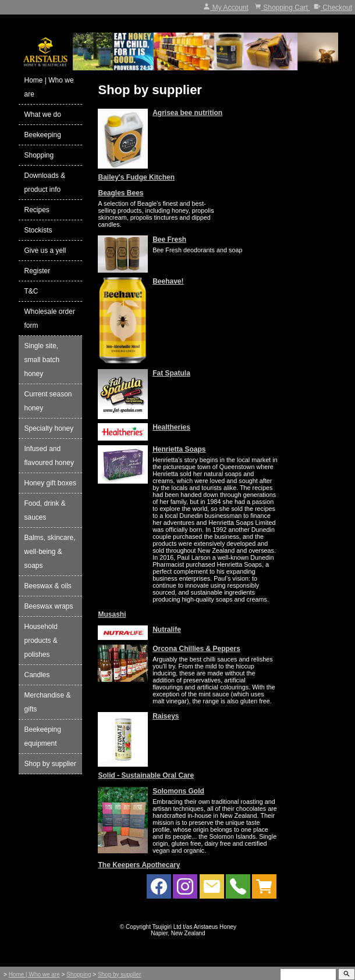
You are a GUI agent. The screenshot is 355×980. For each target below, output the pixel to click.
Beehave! (168, 281)
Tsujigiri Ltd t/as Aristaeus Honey (195, 927)
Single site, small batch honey (42, 360)
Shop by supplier (50, 764)
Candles (37, 675)
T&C (31, 291)
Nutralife (167, 630)
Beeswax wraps (49, 606)
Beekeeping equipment (43, 736)
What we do (43, 115)
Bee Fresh (169, 239)
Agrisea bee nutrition (187, 113)
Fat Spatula (171, 373)
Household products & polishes (41, 641)
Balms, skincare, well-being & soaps (50, 552)
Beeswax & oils (48, 586)
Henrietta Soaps (179, 449)
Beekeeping (43, 135)
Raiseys (166, 716)
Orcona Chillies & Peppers (196, 649)
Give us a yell (45, 251)
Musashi (112, 614)
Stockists (38, 230)
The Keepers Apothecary (139, 865)
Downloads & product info (45, 183)
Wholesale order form (50, 319)
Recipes (37, 210)
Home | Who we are (49, 87)
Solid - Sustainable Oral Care (146, 775)
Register (38, 271)
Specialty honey (49, 428)
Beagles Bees (120, 193)
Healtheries (171, 427)
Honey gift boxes (50, 483)
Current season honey (48, 401)
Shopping (39, 155)
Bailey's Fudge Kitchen (136, 177)
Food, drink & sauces (45, 510)
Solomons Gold (178, 791)
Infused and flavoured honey (49, 456)
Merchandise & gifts (48, 702)
